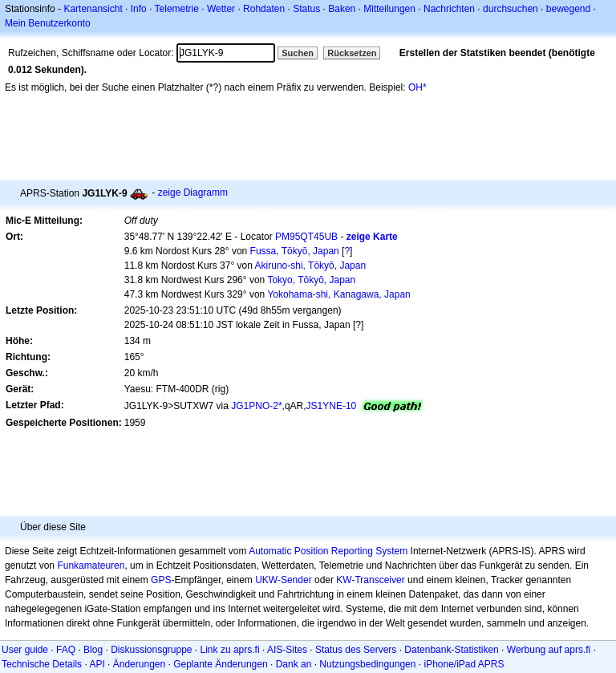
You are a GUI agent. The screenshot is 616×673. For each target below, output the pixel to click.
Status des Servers (356, 650)
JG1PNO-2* (256, 406)
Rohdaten (264, 9)
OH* (417, 87)
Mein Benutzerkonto (48, 23)
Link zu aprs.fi (230, 650)
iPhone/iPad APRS (464, 664)
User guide (25, 650)
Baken (342, 9)
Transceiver (379, 580)
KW (344, 580)
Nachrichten (449, 9)
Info (139, 9)
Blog (93, 650)
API (97, 664)
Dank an (294, 664)
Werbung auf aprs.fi (549, 650)
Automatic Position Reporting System (328, 551)
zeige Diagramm (193, 193)
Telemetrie (177, 9)
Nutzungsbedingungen (367, 664)
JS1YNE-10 (332, 406)
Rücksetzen (352, 53)
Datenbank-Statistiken (451, 650)
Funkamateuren (91, 566)
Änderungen (139, 664)
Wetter (221, 9)
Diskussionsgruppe (151, 650)
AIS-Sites (287, 650)
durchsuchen (511, 9)
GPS (161, 580)
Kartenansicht (93, 9)
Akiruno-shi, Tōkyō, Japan (311, 266)
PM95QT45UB (306, 237)
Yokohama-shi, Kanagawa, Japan (338, 294)
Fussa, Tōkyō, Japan (295, 251)
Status (306, 9)
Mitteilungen (389, 9)
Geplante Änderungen (220, 664)
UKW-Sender (283, 580)
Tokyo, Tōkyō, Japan (311, 280)
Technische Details (42, 664)
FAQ (66, 650)
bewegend (568, 9)
